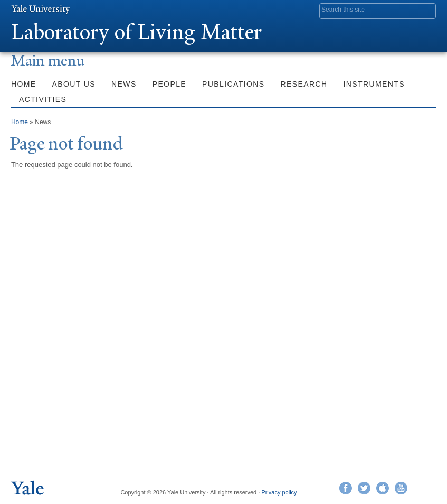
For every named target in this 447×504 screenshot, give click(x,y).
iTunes (383, 488)
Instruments (374, 84)
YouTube (401, 488)
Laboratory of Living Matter (136, 32)
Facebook (346, 488)
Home (24, 84)
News (124, 84)
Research (304, 84)
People (169, 84)
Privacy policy (279, 492)
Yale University (41, 9)
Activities (43, 99)
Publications (233, 84)
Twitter (364, 488)
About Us (74, 84)
